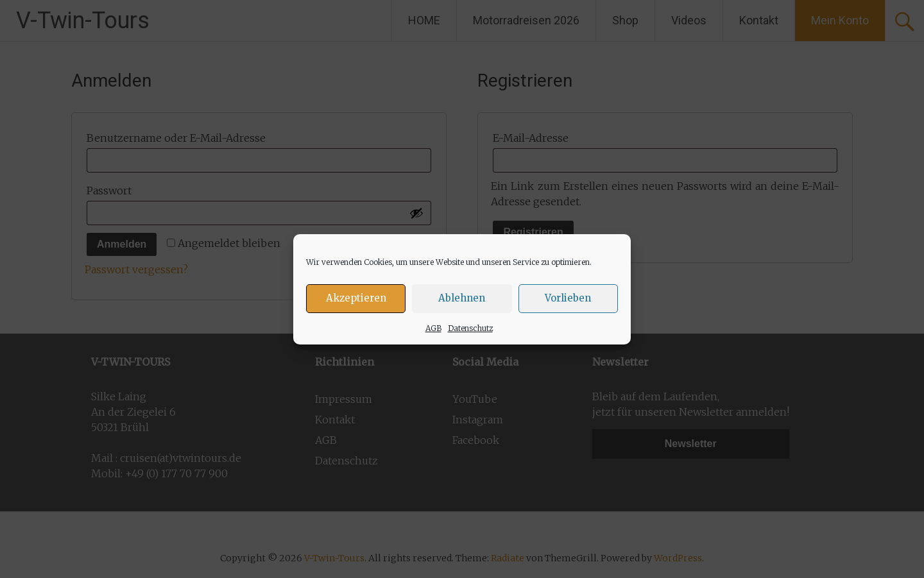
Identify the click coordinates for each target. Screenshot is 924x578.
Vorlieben (568, 300)
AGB (433, 330)
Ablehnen (462, 300)
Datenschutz (470, 330)
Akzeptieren (356, 300)
